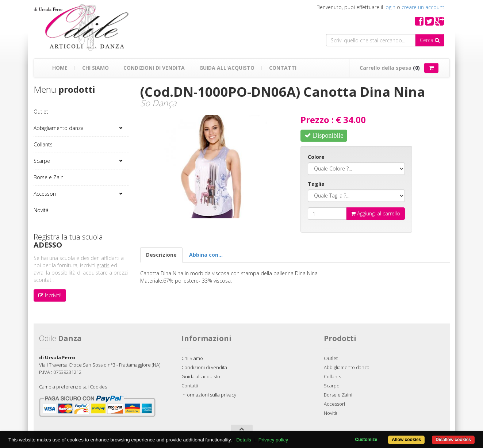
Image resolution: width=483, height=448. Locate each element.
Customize (366, 440)
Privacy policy (273, 440)
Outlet (41, 112)
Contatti (283, 68)
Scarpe (42, 161)
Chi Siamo (95, 68)
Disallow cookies (453, 440)
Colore (316, 157)
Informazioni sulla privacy (209, 395)
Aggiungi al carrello (375, 213)
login (390, 7)
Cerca (430, 40)
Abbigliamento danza (59, 128)
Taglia (316, 184)
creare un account (423, 7)
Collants (43, 144)
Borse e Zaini (49, 177)
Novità (41, 210)
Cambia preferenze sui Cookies (73, 387)
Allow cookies (406, 440)
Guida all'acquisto (227, 68)
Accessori (45, 194)
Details (244, 440)
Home (60, 68)
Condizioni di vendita (154, 68)
